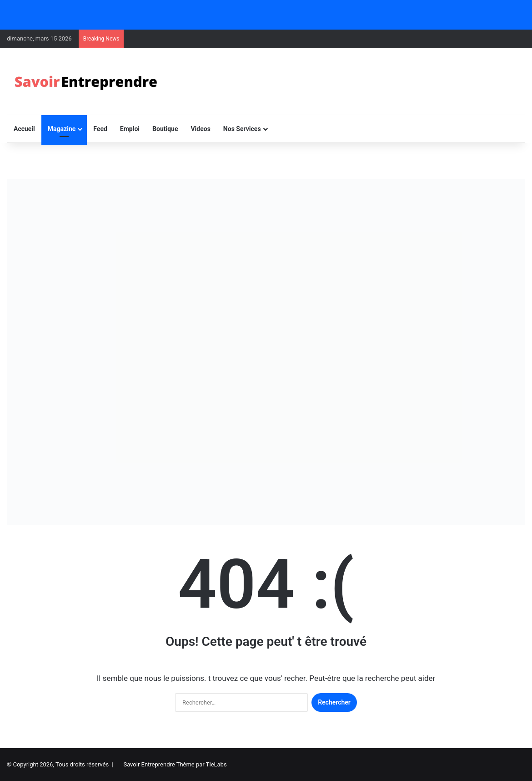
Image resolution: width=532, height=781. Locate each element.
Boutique (165, 129)
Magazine (62, 129)
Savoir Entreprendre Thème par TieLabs (175, 764)
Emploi (130, 129)
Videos (200, 129)
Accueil (24, 129)
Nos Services (242, 129)
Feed (100, 129)
